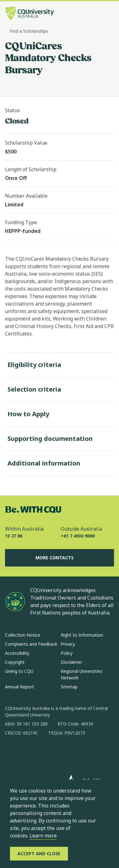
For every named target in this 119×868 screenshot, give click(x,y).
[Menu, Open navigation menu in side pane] (109, 14)
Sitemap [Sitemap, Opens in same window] (69, 687)
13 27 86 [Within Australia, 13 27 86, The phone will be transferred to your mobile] (14, 536)
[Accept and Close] (39, 854)
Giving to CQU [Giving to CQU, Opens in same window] (19, 671)
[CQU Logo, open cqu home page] (30, 14)
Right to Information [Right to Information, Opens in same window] (82, 635)
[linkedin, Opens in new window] (44, 753)
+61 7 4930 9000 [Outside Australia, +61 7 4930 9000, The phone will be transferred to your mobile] (78, 536)
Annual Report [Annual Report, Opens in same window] (19, 687)
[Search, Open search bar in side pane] (98, 14)
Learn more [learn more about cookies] (43, 836)
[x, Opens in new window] (60, 753)
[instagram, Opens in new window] (28, 753)
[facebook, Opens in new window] (12, 753)
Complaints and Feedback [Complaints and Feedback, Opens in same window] (31, 644)
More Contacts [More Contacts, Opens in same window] (60, 558)
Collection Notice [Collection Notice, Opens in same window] (23, 635)
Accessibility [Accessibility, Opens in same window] (17, 653)
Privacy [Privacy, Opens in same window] (68, 644)
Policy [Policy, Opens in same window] (67, 653)
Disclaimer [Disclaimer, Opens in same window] (71, 662)
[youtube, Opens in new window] (77, 753)
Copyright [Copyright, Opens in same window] (15, 662)
